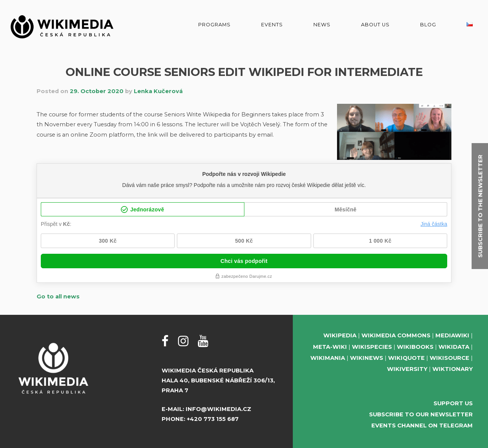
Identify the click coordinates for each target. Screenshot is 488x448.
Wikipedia (340, 335)
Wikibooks (415, 347)
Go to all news (58, 297)
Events (272, 25)
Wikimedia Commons (396, 335)
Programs (214, 25)
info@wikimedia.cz (218, 409)
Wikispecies (372, 347)
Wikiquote (406, 358)
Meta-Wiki (330, 347)
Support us (453, 403)
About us (375, 25)
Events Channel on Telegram (422, 425)
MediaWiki (452, 335)
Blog (428, 25)
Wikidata (454, 347)
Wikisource (449, 358)
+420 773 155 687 (213, 419)
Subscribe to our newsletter (421, 414)
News (322, 25)
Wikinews (367, 358)
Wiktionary (453, 369)
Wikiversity (407, 369)
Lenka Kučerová (158, 91)
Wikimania (328, 358)
